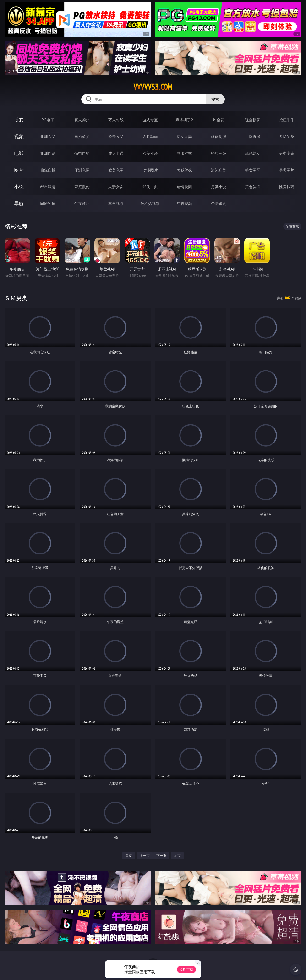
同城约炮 (48, 204)
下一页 (161, 855)
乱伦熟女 (253, 153)
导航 (19, 203)
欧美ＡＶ (116, 137)
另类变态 (287, 153)
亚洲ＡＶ (48, 137)
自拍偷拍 (82, 137)
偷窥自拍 (48, 170)
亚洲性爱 (48, 153)
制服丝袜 (184, 153)
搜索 (215, 99)
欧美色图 (116, 170)
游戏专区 (150, 120)
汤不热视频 (150, 204)
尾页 (177, 855)
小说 (19, 187)
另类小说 (219, 187)
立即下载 (186, 969)
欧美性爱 (150, 153)
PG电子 (48, 120)
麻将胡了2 (184, 120)
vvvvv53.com (153, 87)
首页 (129, 855)
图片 (19, 170)
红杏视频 (184, 204)
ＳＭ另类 (287, 137)
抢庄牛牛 (287, 120)
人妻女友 (116, 187)
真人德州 (82, 120)
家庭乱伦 (82, 187)
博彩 (19, 120)
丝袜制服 (219, 137)
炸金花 (219, 120)
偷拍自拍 (82, 153)
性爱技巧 (287, 187)
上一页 (145, 855)
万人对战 (116, 120)
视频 (19, 136)
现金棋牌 (253, 120)
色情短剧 (219, 204)
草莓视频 (116, 204)
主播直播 (253, 137)
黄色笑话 (253, 187)
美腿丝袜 (184, 170)
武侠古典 (150, 187)
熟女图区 (253, 170)
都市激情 (48, 187)
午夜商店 (82, 204)
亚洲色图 (82, 170)
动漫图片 (150, 170)
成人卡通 (116, 153)
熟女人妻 (184, 137)
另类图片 (287, 170)
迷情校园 (184, 187)
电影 (19, 153)
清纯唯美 (219, 170)
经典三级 (219, 153)
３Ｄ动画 (150, 137)
